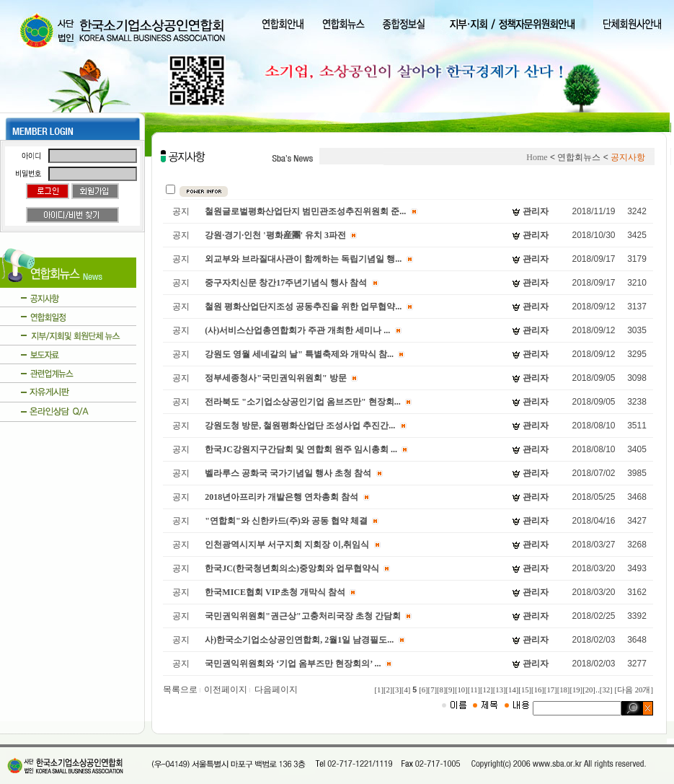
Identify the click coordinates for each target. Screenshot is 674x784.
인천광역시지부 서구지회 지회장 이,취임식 (287, 545)
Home (537, 157)
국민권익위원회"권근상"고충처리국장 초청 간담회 (302, 616)
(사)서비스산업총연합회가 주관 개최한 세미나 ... (297, 330)
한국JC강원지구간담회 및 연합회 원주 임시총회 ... (301, 449)
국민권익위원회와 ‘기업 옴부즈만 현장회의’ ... (293, 664)
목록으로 (182, 690)
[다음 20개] (634, 690)
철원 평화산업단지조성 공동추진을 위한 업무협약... (303, 307)
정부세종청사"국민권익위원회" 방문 (275, 378)
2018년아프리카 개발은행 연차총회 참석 (281, 497)
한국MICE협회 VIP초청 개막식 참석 (275, 592)
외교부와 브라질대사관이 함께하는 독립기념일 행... (303, 259)
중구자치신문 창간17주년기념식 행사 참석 (286, 283)
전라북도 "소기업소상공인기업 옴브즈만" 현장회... (302, 402)
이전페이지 (228, 690)
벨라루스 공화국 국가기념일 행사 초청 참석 (288, 473)
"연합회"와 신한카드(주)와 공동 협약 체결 (286, 521)
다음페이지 (276, 690)
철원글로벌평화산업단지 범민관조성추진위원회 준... (305, 211)
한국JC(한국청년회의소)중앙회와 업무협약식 (292, 568)
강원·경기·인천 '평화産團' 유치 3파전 (275, 235)
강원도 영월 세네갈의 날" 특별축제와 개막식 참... (299, 354)
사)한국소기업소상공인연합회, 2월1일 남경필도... (299, 640)
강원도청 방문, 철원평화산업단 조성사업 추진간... (300, 426)
